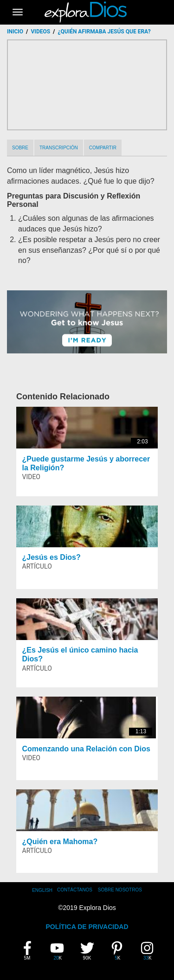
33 (148, 951)
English (42, 890)
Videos (41, 32)
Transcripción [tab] (59, 148)
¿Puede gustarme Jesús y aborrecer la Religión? (86, 463)
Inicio (15, 32)
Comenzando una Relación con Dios (86, 749)
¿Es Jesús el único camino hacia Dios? (80, 654)
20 (58, 951)
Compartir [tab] (103, 148)
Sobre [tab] (20, 148)
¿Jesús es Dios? (52, 557)
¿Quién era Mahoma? (60, 842)
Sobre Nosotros (120, 890)
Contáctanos (75, 890)
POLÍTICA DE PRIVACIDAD (87, 927)
